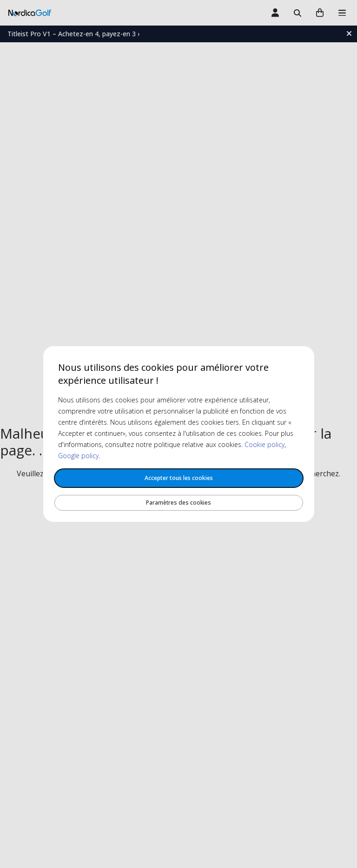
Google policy (78, 456)
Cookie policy (264, 444)
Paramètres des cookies (178, 503)
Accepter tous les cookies (179, 478)
